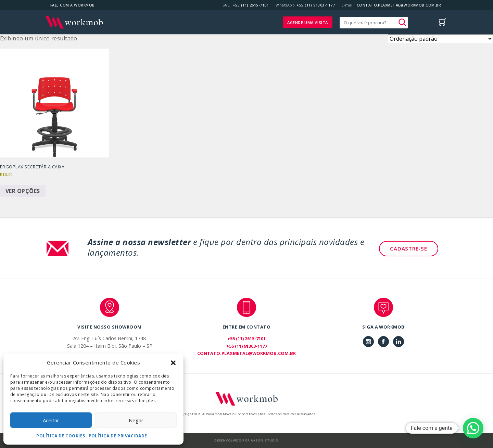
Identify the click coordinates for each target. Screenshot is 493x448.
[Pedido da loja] (440, 39)
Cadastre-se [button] (408, 248)
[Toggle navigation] (424, 22)
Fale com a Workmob (73, 5)
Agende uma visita (308, 22)
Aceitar (51, 420)
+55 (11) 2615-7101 (251, 5)
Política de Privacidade (118, 436)
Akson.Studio (265, 440)
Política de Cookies (61, 436)
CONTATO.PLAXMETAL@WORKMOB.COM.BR (399, 5)
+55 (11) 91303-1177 (316, 5)
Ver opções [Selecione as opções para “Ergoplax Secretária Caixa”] (23, 191)
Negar (136, 420)
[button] (173, 362)
